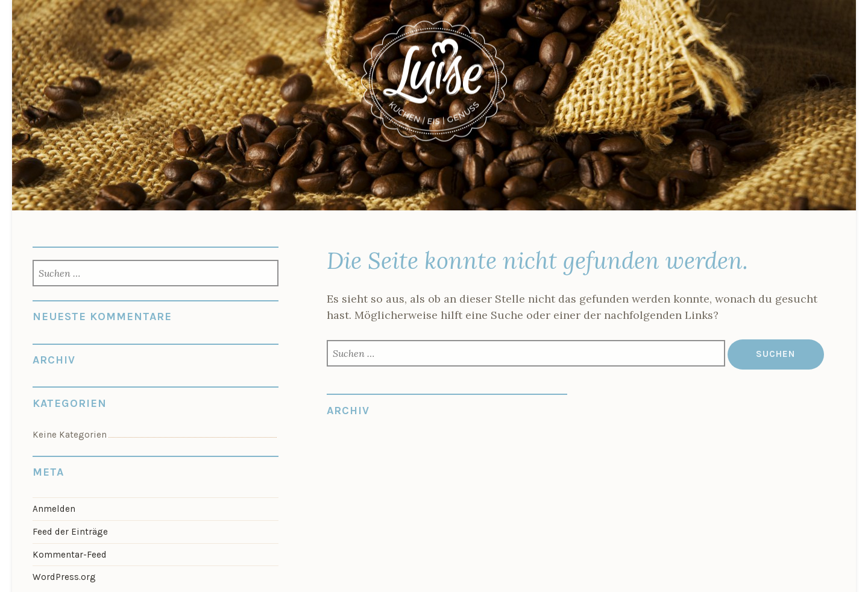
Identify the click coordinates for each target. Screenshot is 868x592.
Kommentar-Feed (70, 555)
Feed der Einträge (70, 532)
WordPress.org (64, 577)
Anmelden (54, 509)
